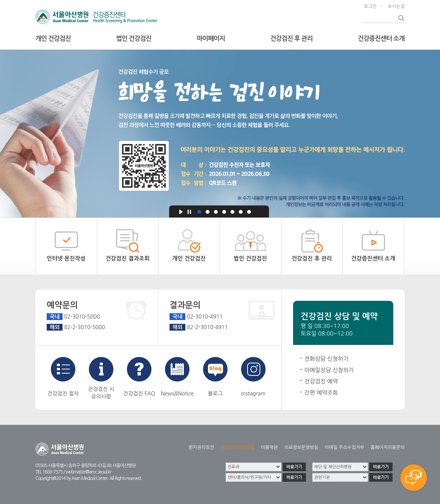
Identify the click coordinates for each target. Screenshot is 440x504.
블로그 (215, 377)
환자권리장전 (202, 447)
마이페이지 (211, 39)
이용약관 (269, 447)
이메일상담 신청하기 (329, 370)
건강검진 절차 (63, 377)
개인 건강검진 (53, 39)
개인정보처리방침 (237, 447)
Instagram (253, 377)
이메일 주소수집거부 (345, 447)
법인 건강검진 (134, 39)
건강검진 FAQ (139, 377)
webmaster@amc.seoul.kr (88, 472)
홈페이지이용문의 (388, 447)
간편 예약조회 (321, 393)
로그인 (370, 6)
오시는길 (396, 6)
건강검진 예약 (321, 381)
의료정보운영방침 (301, 447)
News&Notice (177, 377)
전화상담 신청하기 (326, 359)
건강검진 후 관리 (291, 39)
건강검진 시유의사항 (101, 378)
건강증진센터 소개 (381, 39)
